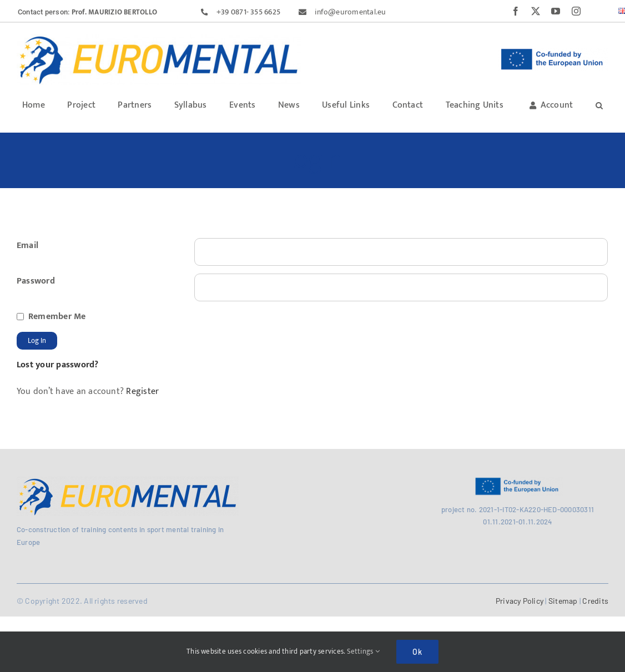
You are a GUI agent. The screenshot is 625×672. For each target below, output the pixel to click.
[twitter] (536, 11)
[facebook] (516, 11)
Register (141, 391)
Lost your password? (58, 365)
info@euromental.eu (350, 12)
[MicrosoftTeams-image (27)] (159, 38)
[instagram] (576, 11)
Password (36, 281)
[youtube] (556, 11)
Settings (363, 651)
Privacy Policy (520, 601)
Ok (417, 652)
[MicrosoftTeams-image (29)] (128, 481)
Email (27, 246)
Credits (594, 601)
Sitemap (563, 601)
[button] (599, 105)
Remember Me (57, 317)
